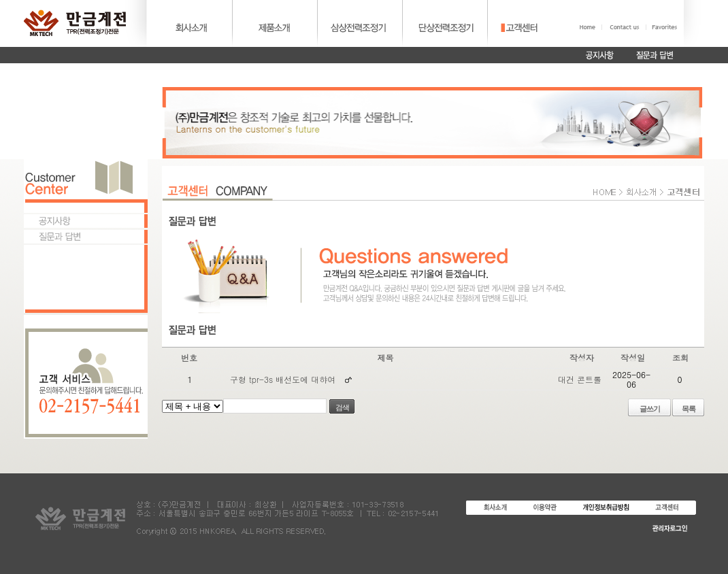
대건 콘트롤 (580, 379)
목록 (689, 409)
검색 (342, 407)
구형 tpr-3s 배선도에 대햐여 (283, 379)
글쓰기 (650, 409)
